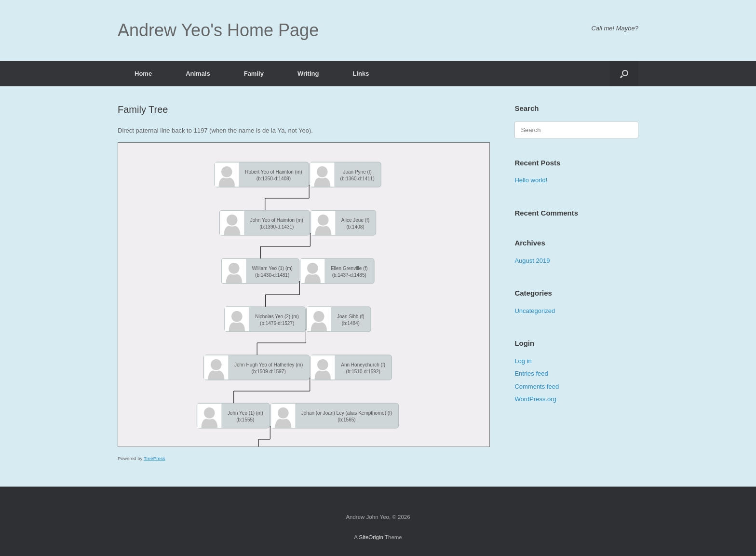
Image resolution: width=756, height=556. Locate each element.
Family (254, 74)
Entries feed (531, 373)
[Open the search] (624, 74)
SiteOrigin (371, 537)
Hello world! (531, 180)
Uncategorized (535, 311)
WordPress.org (535, 399)
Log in (523, 361)
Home (143, 74)
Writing (308, 74)
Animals (198, 74)
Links (361, 74)
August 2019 (532, 261)
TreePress (155, 458)
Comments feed (537, 386)
